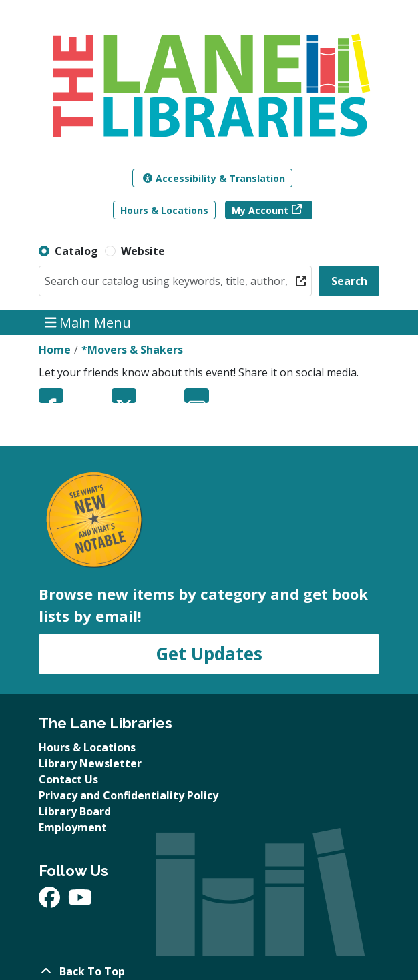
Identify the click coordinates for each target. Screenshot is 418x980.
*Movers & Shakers (132, 350)
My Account (260, 210)
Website (143, 251)
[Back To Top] (209, 971)
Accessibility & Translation (214, 178)
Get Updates (209, 654)
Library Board (75, 811)
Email (197, 396)
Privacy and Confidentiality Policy (129, 795)
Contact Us (68, 779)
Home (55, 350)
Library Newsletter (90, 763)
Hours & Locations (164, 210)
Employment (73, 827)
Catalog (76, 251)
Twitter (124, 396)
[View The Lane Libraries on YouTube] (80, 901)
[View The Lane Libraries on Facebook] (51, 901)
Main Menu (88, 322)
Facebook (51, 396)
